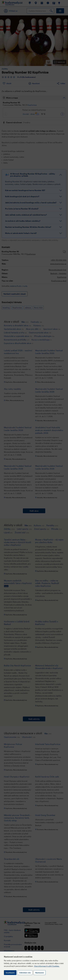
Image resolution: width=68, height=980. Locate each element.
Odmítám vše (25, 973)
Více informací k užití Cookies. (47, 966)
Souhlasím (10, 973)
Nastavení (40, 973)
